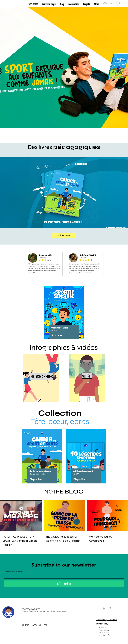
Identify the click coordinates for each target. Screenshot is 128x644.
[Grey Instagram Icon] (110, 608)
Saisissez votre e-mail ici (13, 572)
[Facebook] (104, 608)
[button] (118, 4)
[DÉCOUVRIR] (64, 236)
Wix (109, 635)
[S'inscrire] (64, 584)
